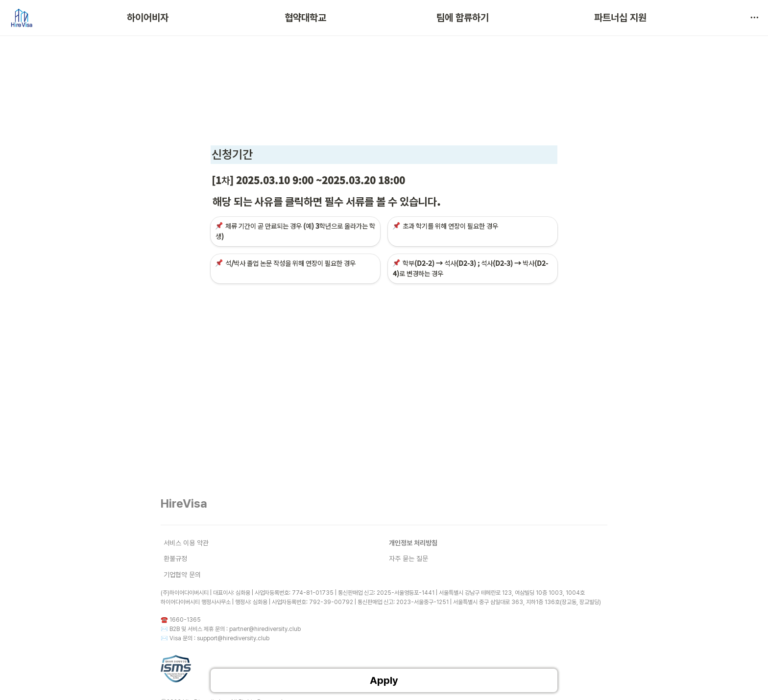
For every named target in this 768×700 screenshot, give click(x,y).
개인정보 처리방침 (413, 543)
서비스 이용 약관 (186, 543)
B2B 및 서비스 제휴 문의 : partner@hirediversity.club (235, 629)
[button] (754, 18)
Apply (384, 680)
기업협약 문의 (182, 575)
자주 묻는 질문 (408, 559)
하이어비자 (148, 18)
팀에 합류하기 (463, 18)
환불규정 (175, 559)
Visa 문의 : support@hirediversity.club (219, 638)
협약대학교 (305, 18)
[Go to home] (21, 18)
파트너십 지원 (620, 18)
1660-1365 (185, 620)
